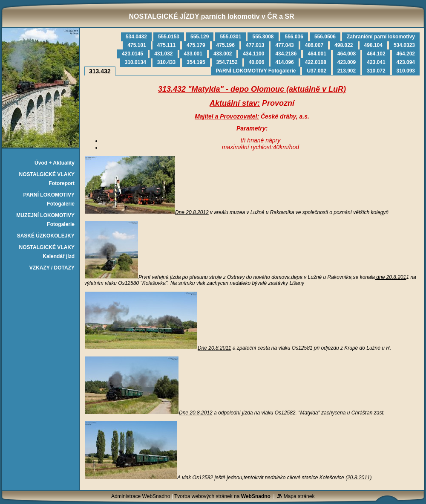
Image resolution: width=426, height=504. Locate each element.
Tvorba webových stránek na (222, 496)
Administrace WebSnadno (141, 496)
